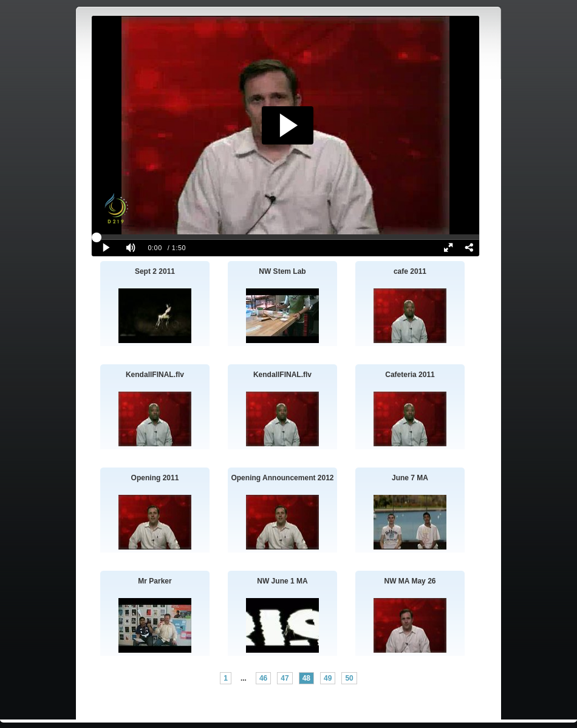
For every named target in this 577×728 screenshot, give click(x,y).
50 (349, 678)
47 (285, 678)
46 (263, 678)
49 (328, 678)
